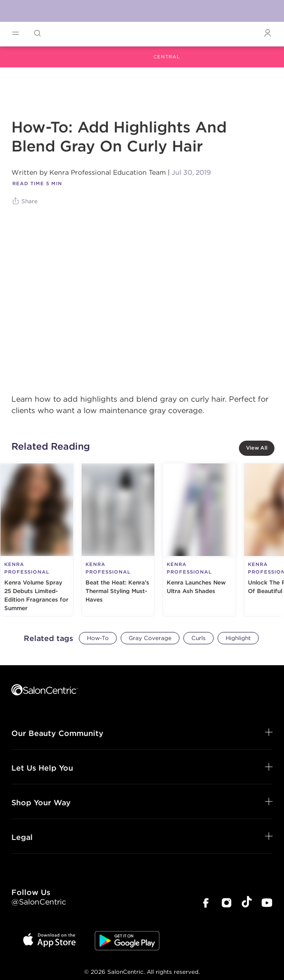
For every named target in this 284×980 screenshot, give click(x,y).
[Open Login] (267, 33)
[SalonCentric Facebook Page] (206, 904)
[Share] (26, 201)
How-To (98, 638)
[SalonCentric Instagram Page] (227, 904)
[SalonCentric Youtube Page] (267, 904)
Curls (199, 638)
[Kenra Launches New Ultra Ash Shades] (199, 540)
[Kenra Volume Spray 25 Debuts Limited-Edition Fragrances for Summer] (37, 540)
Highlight (238, 638)
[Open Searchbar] (38, 33)
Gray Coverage (150, 638)
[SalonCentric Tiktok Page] (247, 903)
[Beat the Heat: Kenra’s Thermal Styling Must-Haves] (118, 540)
